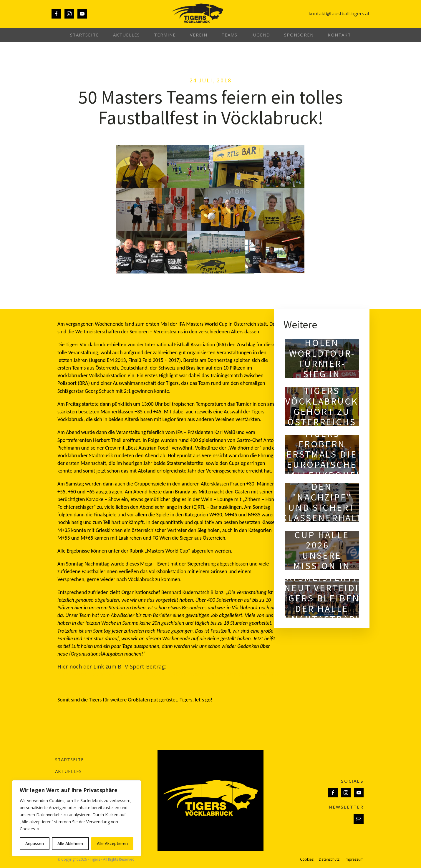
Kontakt (339, 35)
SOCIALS (352, 781)
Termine (165, 35)
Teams (229, 35)
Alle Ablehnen (70, 843)
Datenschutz (329, 859)
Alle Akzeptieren (112, 843)
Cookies (307, 859)
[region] (77, 818)
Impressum (354, 859)
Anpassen (35, 843)
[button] (359, 819)
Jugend (261, 35)
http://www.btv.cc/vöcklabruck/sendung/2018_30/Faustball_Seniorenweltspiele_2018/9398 (168, 674)
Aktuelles (126, 35)
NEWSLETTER (346, 807)
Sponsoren (299, 35)
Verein (199, 35)
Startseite (84, 35)
